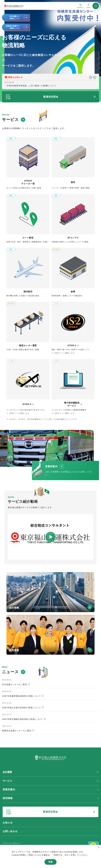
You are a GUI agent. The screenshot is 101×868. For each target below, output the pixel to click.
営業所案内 (9, 790)
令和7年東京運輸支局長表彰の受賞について (24, 719)
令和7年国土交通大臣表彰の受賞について (23, 708)
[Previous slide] (91, 77)
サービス (7, 781)
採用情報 (8, 798)
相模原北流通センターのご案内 (18, 731)
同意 (50, 862)
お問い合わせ (10, 831)
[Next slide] (95, 77)
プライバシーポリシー (12, 843)
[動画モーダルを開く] (50, 537)
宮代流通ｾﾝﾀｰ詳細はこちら (19, 17)
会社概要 (7, 772)
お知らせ (8, 823)
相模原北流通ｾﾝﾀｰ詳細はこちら (17, 27)
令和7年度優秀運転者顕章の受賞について (23, 696)
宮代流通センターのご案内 (16, 684)
